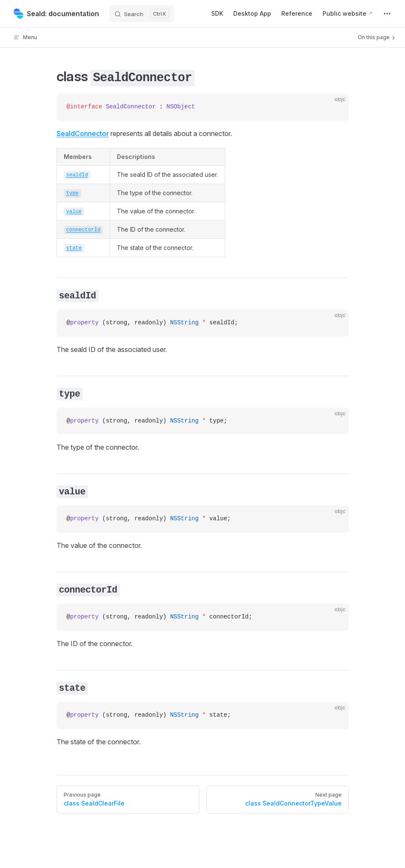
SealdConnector (83, 133)
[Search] (142, 14)
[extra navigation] (387, 14)
